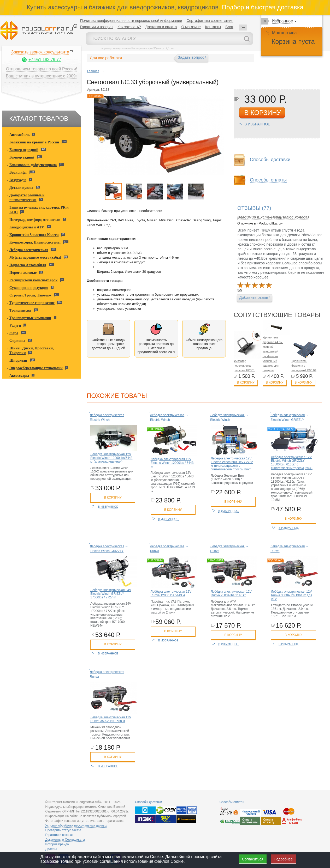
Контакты (213, 27)
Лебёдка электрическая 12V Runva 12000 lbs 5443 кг (171, 593)
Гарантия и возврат (59, 835)
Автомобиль (19, 135)
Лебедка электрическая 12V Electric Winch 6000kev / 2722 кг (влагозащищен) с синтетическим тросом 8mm (232, 464)
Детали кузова (21, 188)
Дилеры (51, 849)
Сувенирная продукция (29, 288)
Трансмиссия (20, 310)
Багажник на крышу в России (34, 142)
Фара (14, 333)
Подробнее (283, 859)
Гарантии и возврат (97, 27)
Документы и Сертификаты (65, 840)
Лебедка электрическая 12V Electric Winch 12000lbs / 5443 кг (172, 463)
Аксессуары (19, 376)
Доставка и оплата (161, 27)
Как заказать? (129, 27)
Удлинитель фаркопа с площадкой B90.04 (304, 366)
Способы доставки (270, 160)
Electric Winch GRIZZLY (287, 420)
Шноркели (18, 360)
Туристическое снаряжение (32, 303)
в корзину (263, 113)
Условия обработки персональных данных (76, 825)
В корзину (246, 383)
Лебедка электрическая (29, 250)
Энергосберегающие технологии (36, 368)
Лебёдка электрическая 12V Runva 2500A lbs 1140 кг (231, 593)
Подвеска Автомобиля (28, 265)
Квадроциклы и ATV (27, 227)
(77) (254, 208)
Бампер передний (24, 150)
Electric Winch (100, 420)
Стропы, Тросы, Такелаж (30, 295)
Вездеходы (18, 180)
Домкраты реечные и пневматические (27, 198)
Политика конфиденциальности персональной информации (131, 21)
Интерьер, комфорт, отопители (35, 220)
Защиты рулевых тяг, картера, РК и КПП (39, 210)
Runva (155, 551)
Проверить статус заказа (63, 830)
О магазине (191, 27)
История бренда (57, 844)
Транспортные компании (30, 318)
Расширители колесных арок (34, 280)
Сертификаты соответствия (210, 21)
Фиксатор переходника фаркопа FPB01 (244, 366)
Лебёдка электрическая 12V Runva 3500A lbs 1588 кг (111, 719)
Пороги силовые (23, 273)
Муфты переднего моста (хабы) (35, 257)
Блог (229, 27)
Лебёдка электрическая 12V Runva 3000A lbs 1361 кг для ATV (292, 595)
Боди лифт (18, 172)
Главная (93, 71)
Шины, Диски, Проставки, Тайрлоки (32, 351)
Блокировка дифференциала (33, 165)
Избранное (282, 21)
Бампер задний (22, 157)
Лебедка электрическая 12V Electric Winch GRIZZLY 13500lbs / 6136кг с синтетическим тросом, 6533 (292, 463)
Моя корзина (284, 33)
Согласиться (253, 859)
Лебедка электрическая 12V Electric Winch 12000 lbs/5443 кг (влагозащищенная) (111, 458)
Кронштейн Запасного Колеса (34, 235)
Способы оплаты (268, 180)
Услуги (15, 326)
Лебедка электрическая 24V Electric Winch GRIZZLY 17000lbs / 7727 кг (111, 594)
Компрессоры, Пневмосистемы (35, 242)
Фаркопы (17, 341)
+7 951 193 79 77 (45, 60)
